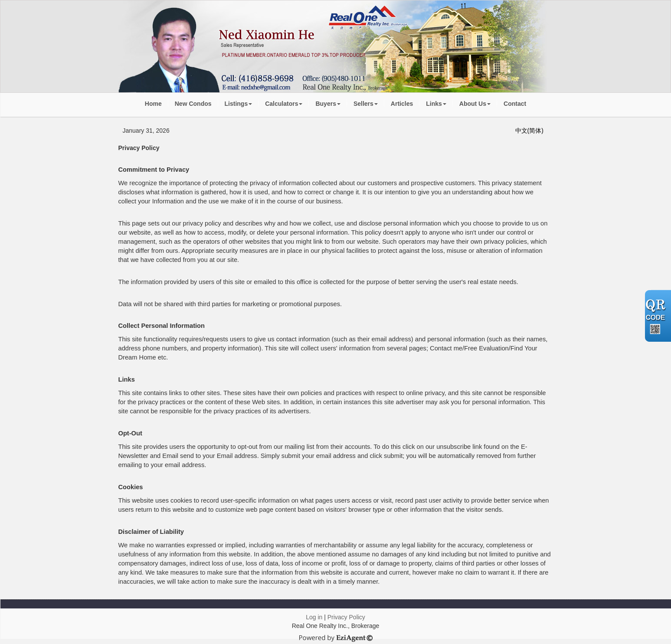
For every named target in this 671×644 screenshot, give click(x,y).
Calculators (284, 104)
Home (153, 104)
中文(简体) (529, 131)
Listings (239, 104)
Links (436, 104)
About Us (475, 104)
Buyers (328, 104)
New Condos (193, 104)
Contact (515, 104)
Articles (402, 104)
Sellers (366, 104)
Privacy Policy (346, 617)
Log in (314, 617)
